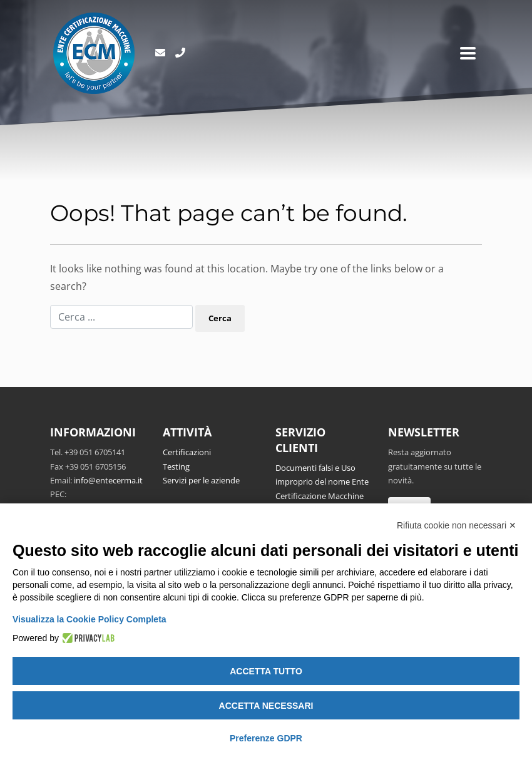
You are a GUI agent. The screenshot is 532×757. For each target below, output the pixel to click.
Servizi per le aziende (201, 480)
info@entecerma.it (108, 480)
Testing (176, 466)
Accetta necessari (266, 706)
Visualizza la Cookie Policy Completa (90, 619)
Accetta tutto (266, 671)
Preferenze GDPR (266, 738)
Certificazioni (187, 452)
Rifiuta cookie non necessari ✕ (457, 525)
